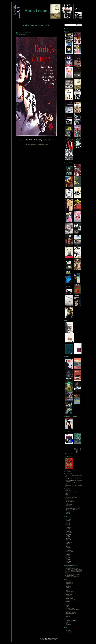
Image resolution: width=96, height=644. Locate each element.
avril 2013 (68, 538)
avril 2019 (68, 522)
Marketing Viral (69, 504)
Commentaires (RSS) (52, 640)
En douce (68, 493)
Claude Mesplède (70, 585)
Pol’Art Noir (68, 596)
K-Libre (67, 590)
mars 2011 (68, 560)
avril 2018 (68, 525)
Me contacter (68, 471)
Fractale (67, 495)
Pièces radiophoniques (70, 416)
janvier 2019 (68, 523)
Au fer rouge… (74, 567)
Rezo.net (68, 616)
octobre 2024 (69, 518)
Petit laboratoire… (70, 594)
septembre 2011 (69, 552)
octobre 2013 (69, 534)
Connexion (68, 629)
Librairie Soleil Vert (70, 592)
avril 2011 (68, 559)
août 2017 (68, 526)
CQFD (67, 607)
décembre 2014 (69, 533)
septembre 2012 (69, 542)
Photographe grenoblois (71, 612)
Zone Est (68, 514)
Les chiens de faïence (70, 500)
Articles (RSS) (43, 640)
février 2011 (68, 561)
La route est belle (69, 454)
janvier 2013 (68, 541)
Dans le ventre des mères (71, 492)
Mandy (67, 611)
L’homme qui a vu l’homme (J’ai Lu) (73, 575)
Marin (67, 577)
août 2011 (68, 553)
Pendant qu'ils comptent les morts (73, 508)
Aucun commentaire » (42, 145)
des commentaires (71, 632)
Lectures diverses (70, 499)
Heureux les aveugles (70, 496)
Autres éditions (68, 163)
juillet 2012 (68, 544)
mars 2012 (68, 548)
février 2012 (68, 549)
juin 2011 (68, 556)
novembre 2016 (69, 527)
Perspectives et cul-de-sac (71, 510)
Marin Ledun (36, 11)
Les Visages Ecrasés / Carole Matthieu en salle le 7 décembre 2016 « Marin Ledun (73, 569)
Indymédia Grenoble (70, 608)
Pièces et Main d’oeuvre (71, 614)
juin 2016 (68, 530)
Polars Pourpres (69, 597)
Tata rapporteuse (69, 598)
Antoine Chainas (69, 582)
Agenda (66, 28)
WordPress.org (69, 633)
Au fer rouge (68, 491)
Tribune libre (68, 512)
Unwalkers (68, 601)
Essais (66, 321)
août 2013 (68, 536)
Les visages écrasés (70, 501)
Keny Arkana (68, 625)
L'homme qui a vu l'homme (71, 497)
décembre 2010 (69, 563)
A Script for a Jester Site (71, 621)
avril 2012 (68, 546)
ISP (67, 623)
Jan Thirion (68, 589)
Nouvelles (33, 145)
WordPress (56, 639)
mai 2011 (68, 557)
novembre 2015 (69, 532)
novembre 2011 (69, 550)
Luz (67, 503)
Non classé (68, 506)
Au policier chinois (70, 584)
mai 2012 (68, 545)
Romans (66, 31)
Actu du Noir (68, 581)
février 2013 (68, 540)
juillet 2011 (68, 554)
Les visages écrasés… (76, 577)
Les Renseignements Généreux (73, 610)
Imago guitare (69, 622)
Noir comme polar (70, 593)
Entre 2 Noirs (69, 586)
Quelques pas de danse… (25, 33)
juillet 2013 (68, 537)
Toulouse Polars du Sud (71, 600)
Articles (68, 630)
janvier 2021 (68, 521)
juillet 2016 (68, 529)
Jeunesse (67, 357)
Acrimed (67, 606)
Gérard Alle (68, 588)
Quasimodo (68, 615)
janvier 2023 (68, 519)
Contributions (68, 457)
